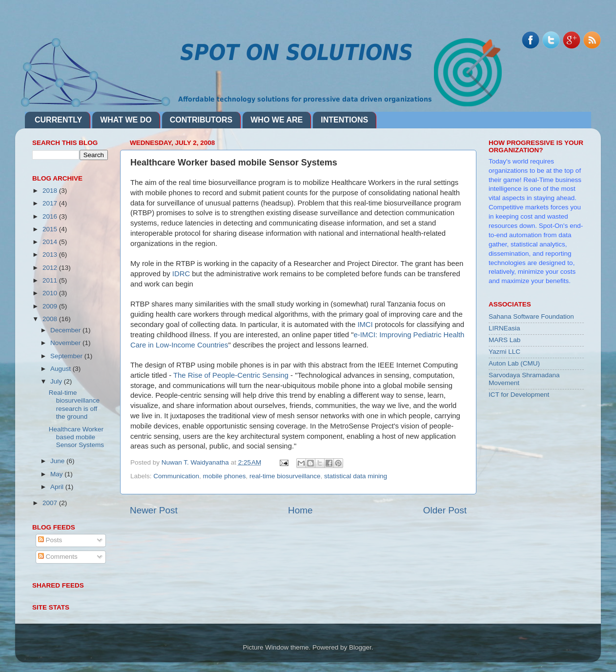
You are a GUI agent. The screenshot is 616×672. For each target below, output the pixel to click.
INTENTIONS (344, 120)
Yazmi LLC (504, 352)
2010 (51, 293)
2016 (51, 216)
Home (300, 510)
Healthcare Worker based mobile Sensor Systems (76, 437)
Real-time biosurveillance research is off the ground (74, 405)
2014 (51, 242)
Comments (58, 557)
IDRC (182, 274)
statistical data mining (356, 476)
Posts (50, 540)
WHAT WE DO (126, 120)
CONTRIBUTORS (201, 120)
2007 (51, 503)
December (66, 330)
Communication (176, 476)
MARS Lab (504, 340)
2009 (51, 306)
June (58, 461)
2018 (51, 191)
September (67, 356)
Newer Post (154, 510)
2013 (51, 255)
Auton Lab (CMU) (514, 363)
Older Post (445, 510)
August (62, 369)
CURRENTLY (58, 120)
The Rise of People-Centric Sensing (231, 375)
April (58, 487)
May (57, 474)
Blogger (360, 647)
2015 (51, 229)
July (57, 381)
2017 (51, 203)
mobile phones (225, 476)
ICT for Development (519, 395)
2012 (51, 268)
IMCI (366, 325)
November (66, 343)
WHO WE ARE (277, 120)
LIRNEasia (504, 328)
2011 (51, 280)
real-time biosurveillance (285, 476)
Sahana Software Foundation (531, 316)
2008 (51, 319)
